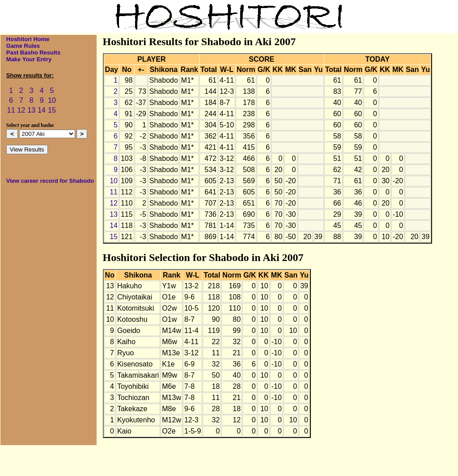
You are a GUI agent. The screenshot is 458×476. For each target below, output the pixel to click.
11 (11, 110)
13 (31, 110)
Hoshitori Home (28, 39)
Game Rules (23, 46)
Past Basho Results (33, 53)
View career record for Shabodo (50, 181)
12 (21, 110)
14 (42, 110)
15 (52, 110)
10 (52, 100)
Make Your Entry (29, 59)
